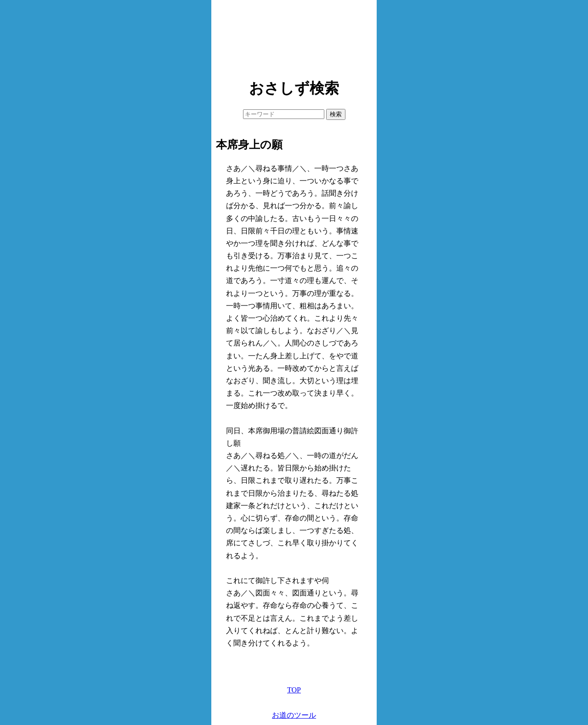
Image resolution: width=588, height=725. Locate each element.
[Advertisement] (294, 37)
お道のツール (294, 715)
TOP (294, 690)
